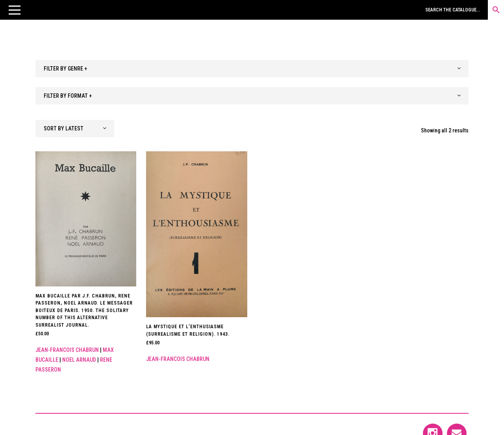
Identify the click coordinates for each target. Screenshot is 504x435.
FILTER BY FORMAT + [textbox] (68, 96)
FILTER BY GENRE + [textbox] (65, 69)
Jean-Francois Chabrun (67, 350)
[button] (15, 10)
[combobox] (252, 69)
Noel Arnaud (79, 360)
